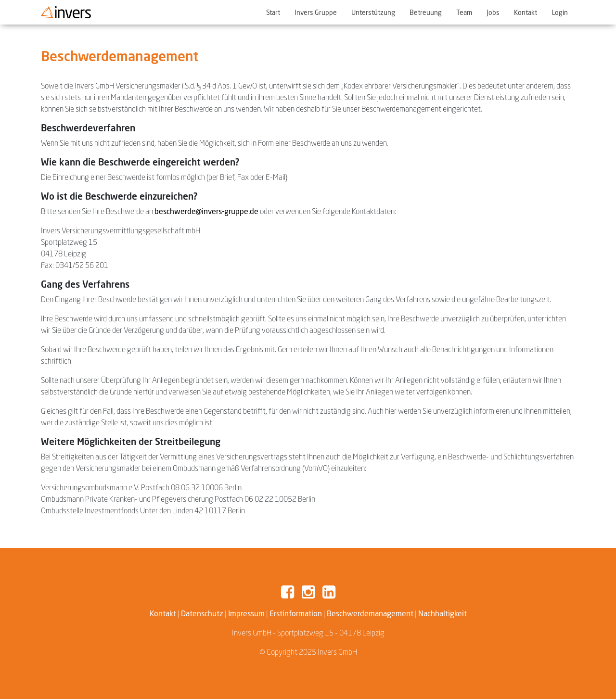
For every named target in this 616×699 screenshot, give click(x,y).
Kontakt (526, 12)
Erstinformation (296, 613)
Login (560, 12)
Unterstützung (373, 12)
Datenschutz (202, 613)
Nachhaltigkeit (443, 613)
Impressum (246, 613)
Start (273, 12)
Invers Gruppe (316, 12)
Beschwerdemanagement (370, 613)
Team (464, 12)
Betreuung (426, 12)
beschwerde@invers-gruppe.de (206, 211)
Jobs (493, 12)
